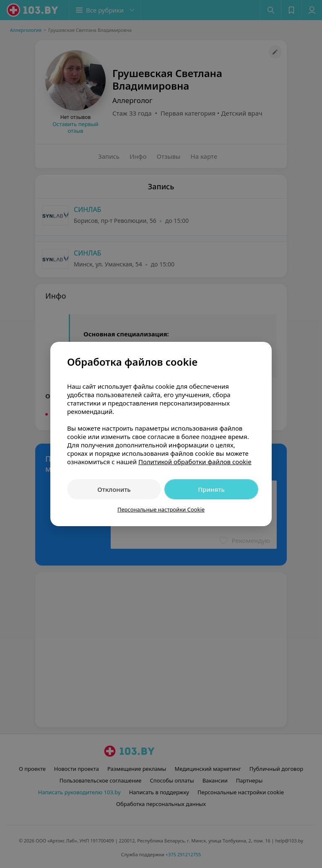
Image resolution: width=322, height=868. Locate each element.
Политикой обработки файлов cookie (195, 462)
